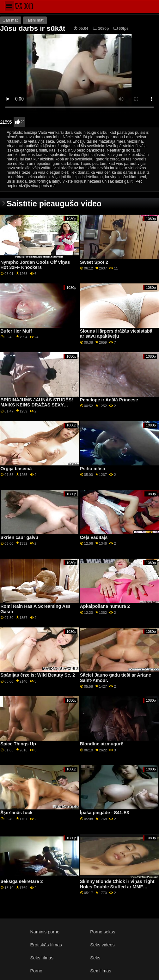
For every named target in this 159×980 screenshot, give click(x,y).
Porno (36, 971)
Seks (95, 958)
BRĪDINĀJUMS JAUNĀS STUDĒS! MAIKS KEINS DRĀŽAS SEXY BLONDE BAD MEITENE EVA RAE (37, 405)
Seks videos (102, 945)
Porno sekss (103, 932)
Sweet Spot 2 (94, 262)
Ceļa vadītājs (94, 537)
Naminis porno (45, 932)
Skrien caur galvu (19, 537)
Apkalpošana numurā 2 (105, 606)
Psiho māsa (93, 469)
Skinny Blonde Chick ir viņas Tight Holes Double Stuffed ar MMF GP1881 (117, 887)
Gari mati (11, 20)
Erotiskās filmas (46, 945)
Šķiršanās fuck (16, 813)
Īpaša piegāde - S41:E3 (105, 813)
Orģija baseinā (16, 469)
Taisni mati (35, 20)
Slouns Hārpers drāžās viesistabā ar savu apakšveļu (116, 334)
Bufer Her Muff (16, 331)
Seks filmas (42, 958)
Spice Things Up (18, 744)
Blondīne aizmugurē (102, 744)
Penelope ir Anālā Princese (109, 400)
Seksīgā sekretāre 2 (21, 881)
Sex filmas (101, 971)
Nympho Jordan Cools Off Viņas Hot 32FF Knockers (35, 265)
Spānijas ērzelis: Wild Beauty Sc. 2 (38, 675)
